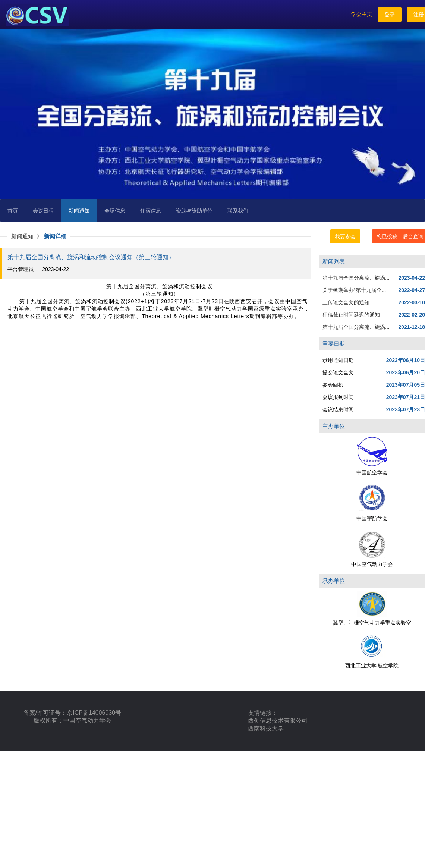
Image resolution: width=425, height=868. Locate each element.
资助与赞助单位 (194, 211)
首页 (13, 211)
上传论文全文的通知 (346, 302)
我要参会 (345, 236)
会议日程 (43, 211)
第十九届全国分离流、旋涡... (356, 278)
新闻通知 (79, 211)
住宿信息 (151, 211)
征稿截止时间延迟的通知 (351, 315)
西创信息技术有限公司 (278, 721)
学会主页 (362, 14)
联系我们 (238, 211)
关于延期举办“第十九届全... (354, 290)
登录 (390, 15)
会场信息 (115, 211)
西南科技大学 (266, 728)
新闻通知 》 (28, 236)
